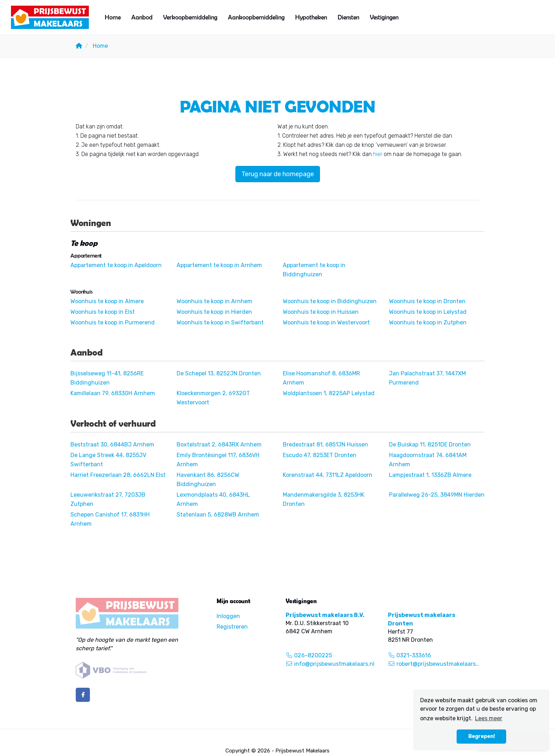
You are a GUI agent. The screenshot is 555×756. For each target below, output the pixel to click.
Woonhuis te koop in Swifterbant (220, 322)
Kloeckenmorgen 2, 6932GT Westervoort (213, 398)
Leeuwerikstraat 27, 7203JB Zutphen (108, 499)
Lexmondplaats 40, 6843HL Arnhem (213, 499)
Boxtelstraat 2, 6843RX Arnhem (219, 445)
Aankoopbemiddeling (256, 17)
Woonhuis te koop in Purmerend (113, 322)
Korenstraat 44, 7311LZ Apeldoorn (328, 475)
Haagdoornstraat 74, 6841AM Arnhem (428, 460)
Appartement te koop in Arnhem (219, 265)
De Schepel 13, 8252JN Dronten (219, 373)
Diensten (348, 17)
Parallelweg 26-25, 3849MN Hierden (437, 495)
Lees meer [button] (489, 718)
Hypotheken (311, 17)
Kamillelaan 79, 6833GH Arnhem (113, 393)
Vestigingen (384, 17)
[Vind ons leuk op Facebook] (83, 695)
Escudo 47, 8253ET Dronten (320, 455)
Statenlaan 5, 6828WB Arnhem (218, 515)
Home (113, 17)
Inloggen (228, 616)
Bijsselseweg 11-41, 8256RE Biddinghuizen (107, 378)
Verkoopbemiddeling (190, 17)
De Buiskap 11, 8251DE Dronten (430, 445)
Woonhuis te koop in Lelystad (428, 312)
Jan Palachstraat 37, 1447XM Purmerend (427, 378)
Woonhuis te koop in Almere (107, 301)
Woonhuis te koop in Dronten (427, 301)
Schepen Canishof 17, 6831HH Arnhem (110, 519)
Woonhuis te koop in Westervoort (326, 322)
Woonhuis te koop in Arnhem (214, 301)
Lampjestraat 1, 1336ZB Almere (430, 475)
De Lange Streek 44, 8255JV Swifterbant (108, 460)
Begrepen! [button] (482, 736)
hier (378, 154)
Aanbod (142, 17)
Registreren (232, 627)
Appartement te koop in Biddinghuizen (314, 270)
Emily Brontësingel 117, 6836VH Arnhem (218, 460)
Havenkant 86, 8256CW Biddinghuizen (208, 480)
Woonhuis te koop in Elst (103, 312)
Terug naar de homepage (278, 174)
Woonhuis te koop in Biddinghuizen (330, 301)
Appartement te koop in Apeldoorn (116, 265)
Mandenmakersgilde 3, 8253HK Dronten (324, 499)
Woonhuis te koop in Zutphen (428, 322)
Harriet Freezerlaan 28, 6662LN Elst (118, 475)
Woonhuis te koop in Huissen (321, 312)
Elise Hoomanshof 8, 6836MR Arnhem (321, 378)
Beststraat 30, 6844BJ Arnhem (112, 445)
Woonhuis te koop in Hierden (214, 312)
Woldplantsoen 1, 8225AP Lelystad (329, 393)
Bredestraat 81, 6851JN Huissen (325, 445)
